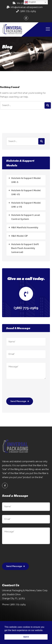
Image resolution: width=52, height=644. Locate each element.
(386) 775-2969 (28, 11)
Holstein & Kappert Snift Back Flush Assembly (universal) (25, 248)
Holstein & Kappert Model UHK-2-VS (26, 205)
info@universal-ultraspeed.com (27, 7)
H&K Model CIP (19, 236)
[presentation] (27, 390)
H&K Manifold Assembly (25, 228)
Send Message (20, 401)
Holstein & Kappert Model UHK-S (26, 180)
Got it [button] (26, 637)
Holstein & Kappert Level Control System (26, 217)
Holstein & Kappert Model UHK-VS (26, 192)
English (30, 2)
